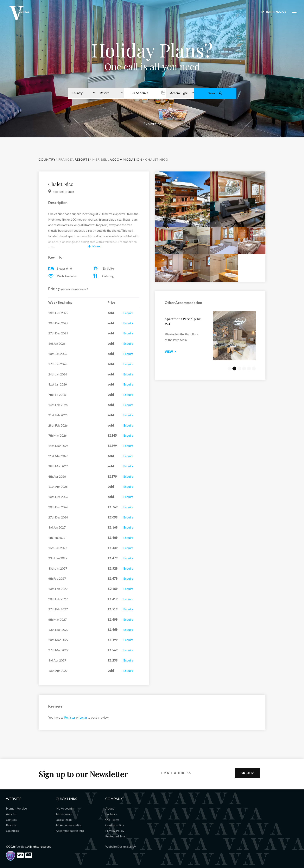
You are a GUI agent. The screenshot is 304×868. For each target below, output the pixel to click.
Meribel (100, 159)
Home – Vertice (16, 808)
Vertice (21, 846)
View (177, 352)
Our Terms (112, 820)
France (65, 159)
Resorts (11, 825)
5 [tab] (249, 368)
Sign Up (247, 773)
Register (70, 717)
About (110, 808)
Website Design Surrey (120, 846)
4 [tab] (244, 368)
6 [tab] (254, 368)
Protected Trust (116, 836)
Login (83, 717)
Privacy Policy (115, 831)
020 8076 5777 (274, 12)
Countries (13, 831)
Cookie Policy (115, 825)
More (94, 246)
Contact (11, 820)
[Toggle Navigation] (294, 12)
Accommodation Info (70, 831)
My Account (64, 808)
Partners (111, 814)
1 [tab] (230, 368)
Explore (152, 124)
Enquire (128, 313)
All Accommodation (69, 825)
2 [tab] (234, 368)
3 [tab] (239, 368)
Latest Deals (64, 820)
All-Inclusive (64, 814)
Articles (11, 814)
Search (215, 93)
